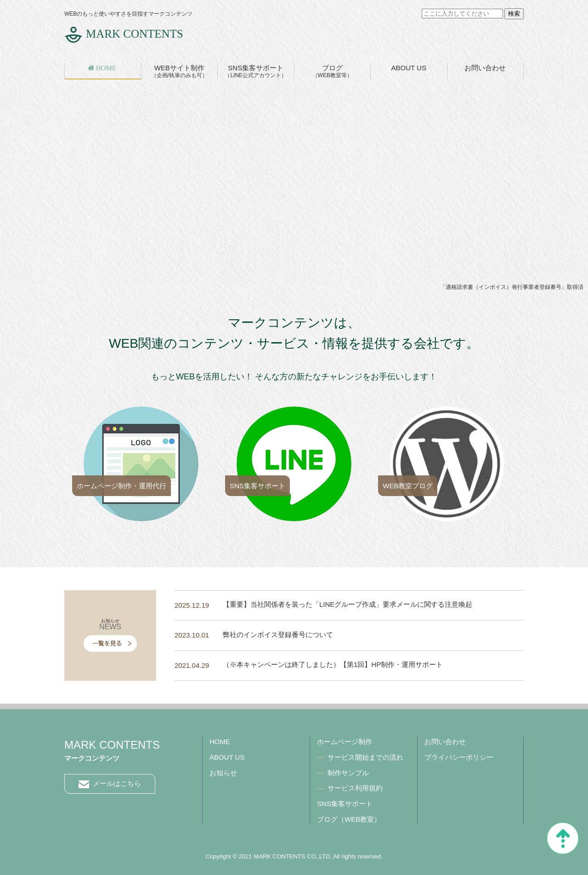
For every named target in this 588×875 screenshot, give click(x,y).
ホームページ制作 (345, 742)
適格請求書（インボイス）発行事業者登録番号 (503, 287)
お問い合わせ (485, 68)
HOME (220, 742)
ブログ (332, 71)
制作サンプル (348, 773)
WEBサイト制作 (179, 71)
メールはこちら (110, 784)
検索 (514, 14)
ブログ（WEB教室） (349, 819)
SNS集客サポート (256, 71)
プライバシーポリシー (459, 757)
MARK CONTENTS (135, 34)
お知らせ (223, 773)
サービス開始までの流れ (365, 757)
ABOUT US (409, 68)
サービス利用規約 (355, 788)
